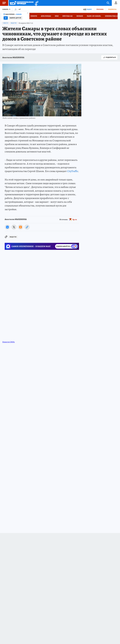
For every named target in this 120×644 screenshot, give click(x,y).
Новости (34, 16)
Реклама (100, 9)
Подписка (112, 9)
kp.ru (75, 219)
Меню (3, 3)
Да (6, 18)
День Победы (46, 16)
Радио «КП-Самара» (94, 16)
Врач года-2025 (67, 16)
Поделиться (109, 57)
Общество (14, 23)
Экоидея (80, 16)
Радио (89, 9)
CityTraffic (73, 171)
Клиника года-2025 (112, 16)
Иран (57, 16)
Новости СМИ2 (9, 342)
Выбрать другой (15, 18)
